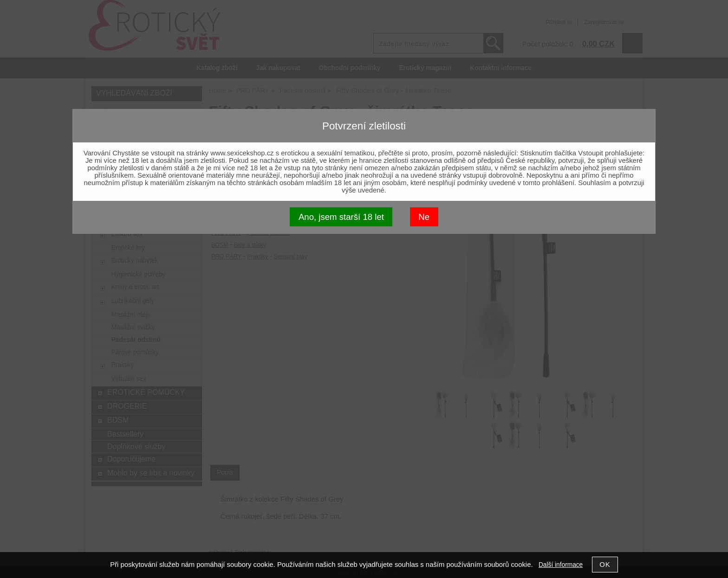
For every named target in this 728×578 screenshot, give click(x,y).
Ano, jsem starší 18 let (341, 217)
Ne (424, 217)
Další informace (561, 565)
